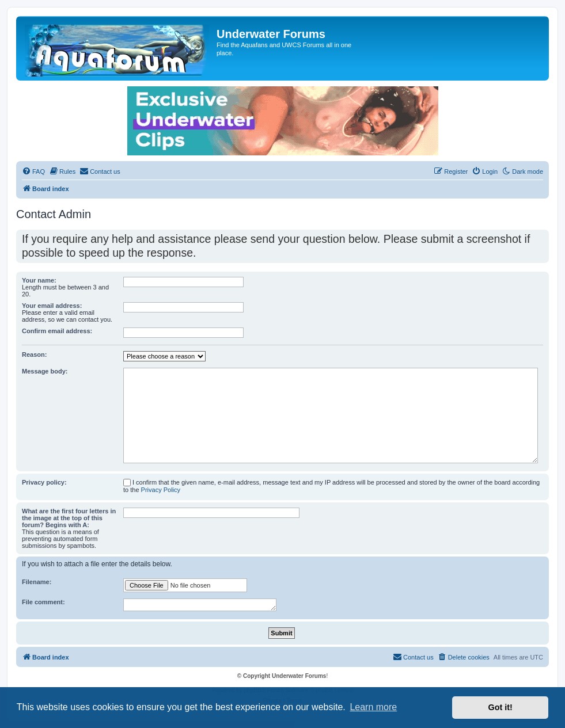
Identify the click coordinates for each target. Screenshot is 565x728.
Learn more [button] (373, 707)
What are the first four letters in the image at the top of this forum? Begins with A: (69, 518)
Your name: (39, 280)
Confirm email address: (57, 331)
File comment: (43, 602)
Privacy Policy (161, 490)
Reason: (34, 355)
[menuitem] (33, 171)
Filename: (37, 582)
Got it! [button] (500, 707)
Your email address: (52, 306)
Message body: (45, 371)
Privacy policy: (44, 482)
